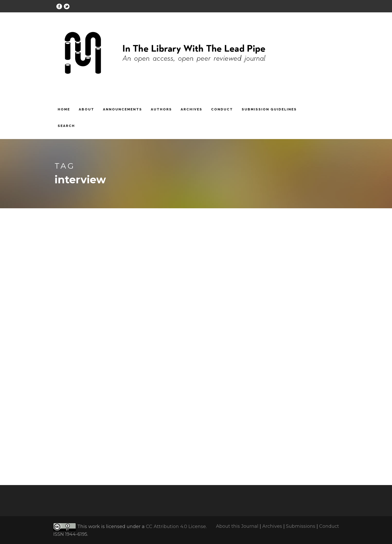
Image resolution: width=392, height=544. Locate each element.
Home (64, 109)
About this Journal (237, 526)
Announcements (123, 109)
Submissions (301, 526)
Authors (161, 109)
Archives (191, 109)
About (86, 109)
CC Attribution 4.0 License (176, 527)
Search (66, 126)
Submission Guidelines (269, 109)
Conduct (222, 109)
